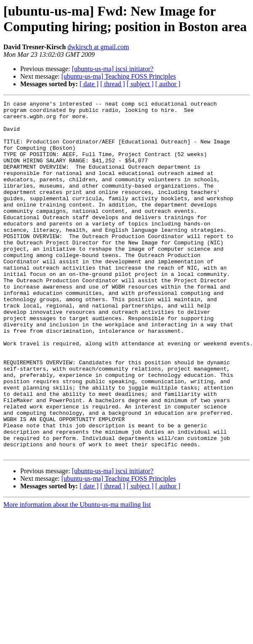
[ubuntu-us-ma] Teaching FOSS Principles (119, 76)
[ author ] (168, 84)
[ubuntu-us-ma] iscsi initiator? (113, 69)
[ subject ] (140, 84)
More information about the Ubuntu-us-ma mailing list (77, 575)
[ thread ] (113, 84)
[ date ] (89, 84)
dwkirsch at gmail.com (98, 47)
